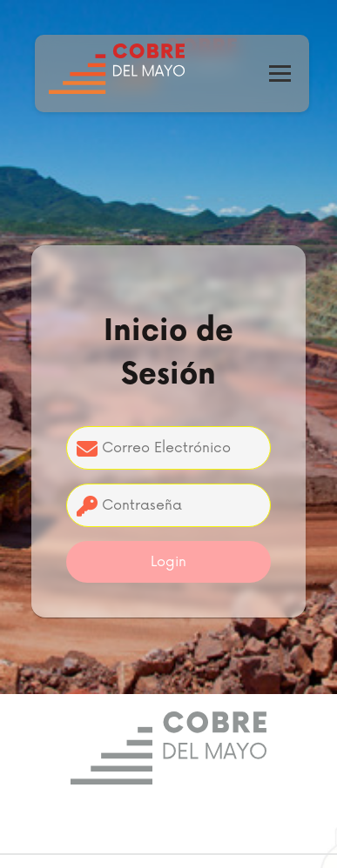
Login (168, 562)
